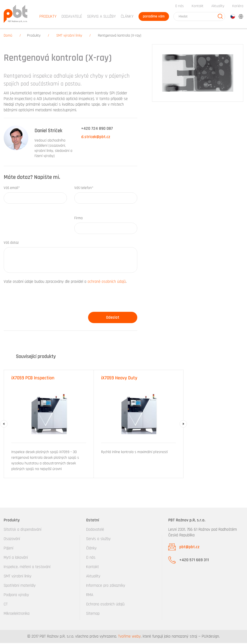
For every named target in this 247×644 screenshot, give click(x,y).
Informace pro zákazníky (106, 587)
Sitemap (93, 615)
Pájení (8, 549)
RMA (90, 596)
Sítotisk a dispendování (23, 530)
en (241, 17)
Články (126, 17)
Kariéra (238, 7)
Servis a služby (98, 540)
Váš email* (12, 189)
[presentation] (41, 301)
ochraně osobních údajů (107, 283)
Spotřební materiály (20, 587)
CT (6, 605)
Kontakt (198, 7)
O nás (179, 7)
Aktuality (218, 7)
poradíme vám (153, 17)
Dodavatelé (95, 530)
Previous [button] (4, 425)
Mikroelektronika (17, 615)
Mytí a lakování (16, 558)
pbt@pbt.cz (189, 548)
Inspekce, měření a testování (27, 568)
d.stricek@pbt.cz (96, 138)
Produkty (34, 37)
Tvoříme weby (129, 637)
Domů (8, 37)
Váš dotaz (11, 244)
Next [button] (183, 425)
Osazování (12, 540)
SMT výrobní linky (69, 37)
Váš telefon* (84, 189)
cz (233, 17)
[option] (49, 425)
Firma (78, 219)
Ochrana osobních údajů (105, 605)
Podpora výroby (16, 596)
